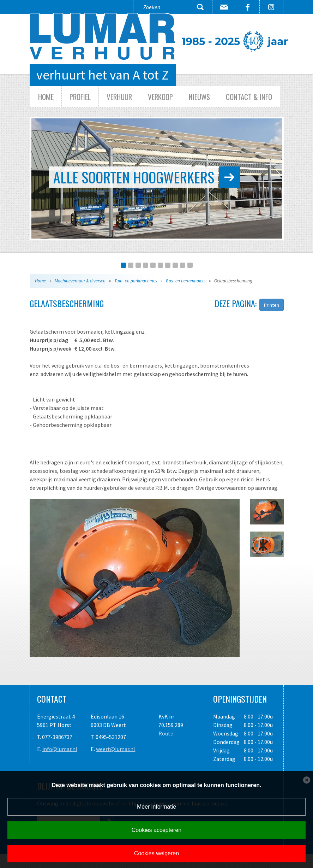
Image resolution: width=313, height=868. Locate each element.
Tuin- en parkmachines (136, 281)
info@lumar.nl (60, 749)
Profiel (80, 97)
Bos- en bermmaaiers (186, 281)
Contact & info (249, 97)
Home (46, 97)
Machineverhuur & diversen (80, 281)
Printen (272, 305)
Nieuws (199, 97)
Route (166, 733)
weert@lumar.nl (116, 749)
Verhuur (119, 97)
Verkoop (160, 97)
